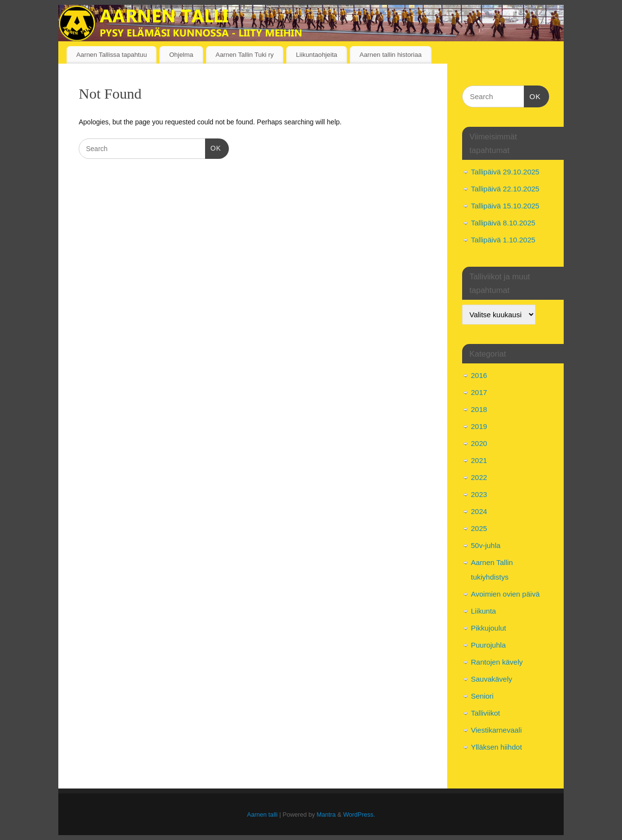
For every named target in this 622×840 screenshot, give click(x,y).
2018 (479, 409)
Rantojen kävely (497, 662)
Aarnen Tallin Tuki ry (245, 55)
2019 (479, 426)
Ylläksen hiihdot (496, 747)
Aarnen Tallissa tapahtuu (112, 55)
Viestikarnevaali (496, 730)
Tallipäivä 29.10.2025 (505, 172)
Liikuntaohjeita (317, 55)
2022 (479, 477)
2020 (479, 443)
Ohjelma (181, 55)
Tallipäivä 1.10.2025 (503, 240)
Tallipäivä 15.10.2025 (505, 206)
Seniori (482, 696)
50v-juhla (486, 545)
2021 (479, 460)
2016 (479, 375)
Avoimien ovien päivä (505, 594)
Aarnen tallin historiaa (391, 55)
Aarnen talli (262, 815)
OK (213, 147)
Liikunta (484, 611)
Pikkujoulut (489, 628)
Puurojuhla (488, 645)
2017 (479, 392)
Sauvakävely (492, 679)
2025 (479, 528)
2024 (479, 511)
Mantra (326, 815)
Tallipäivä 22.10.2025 (505, 189)
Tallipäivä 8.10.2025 (503, 223)
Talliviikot (485, 713)
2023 (479, 494)
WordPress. (359, 815)
